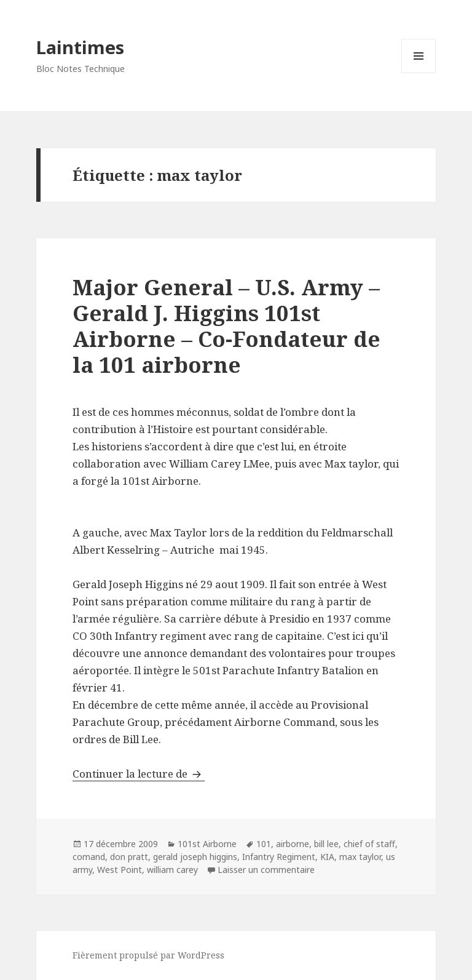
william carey (172, 870)
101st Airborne (207, 844)
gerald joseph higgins (195, 857)
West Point (120, 870)
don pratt (129, 857)
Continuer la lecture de (139, 774)
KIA (327, 857)
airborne (293, 844)
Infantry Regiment (279, 857)
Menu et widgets (419, 73)
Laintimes (80, 47)
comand (89, 857)
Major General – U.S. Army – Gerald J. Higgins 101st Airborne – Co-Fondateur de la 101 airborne (226, 326)
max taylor (360, 857)
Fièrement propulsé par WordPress (148, 955)
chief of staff (369, 844)
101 (264, 844)
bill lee (326, 844)
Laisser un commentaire (266, 870)
